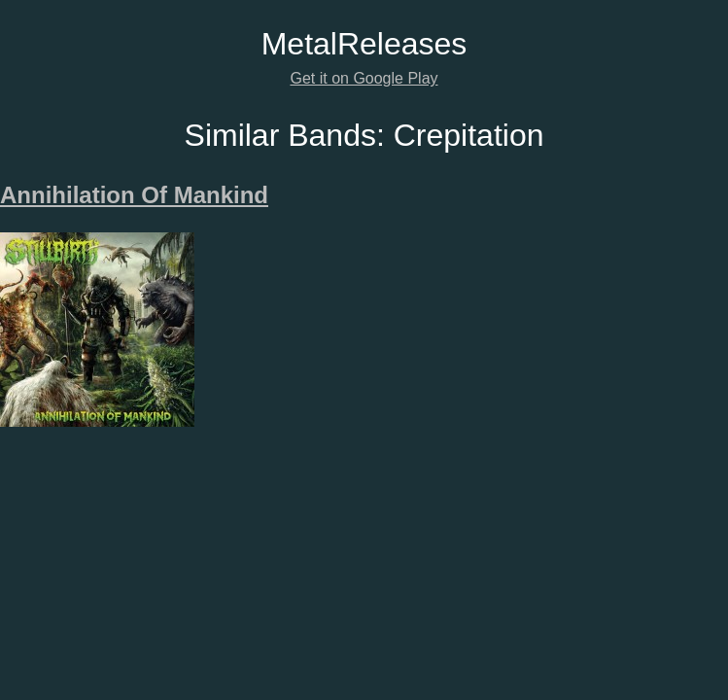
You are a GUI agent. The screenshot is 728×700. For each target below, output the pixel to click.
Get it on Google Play (364, 78)
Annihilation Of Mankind (134, 195)
